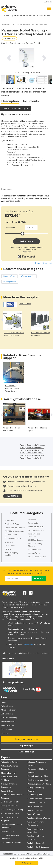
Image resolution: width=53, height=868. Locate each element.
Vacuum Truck (34, 553)
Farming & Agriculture (9, 806)
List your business (26, 739)
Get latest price (9, 38)
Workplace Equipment (36, 843)
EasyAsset (29, 644)
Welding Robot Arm (39, 24)
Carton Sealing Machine (15, 528)
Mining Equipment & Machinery (39, 784)
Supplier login (26, 746)
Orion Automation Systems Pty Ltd (25, 43)
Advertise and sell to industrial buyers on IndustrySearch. (26, 653)
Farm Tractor (10, 545)
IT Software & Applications (11, 842)
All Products (6, 24)
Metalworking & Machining (38, 780)
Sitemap (4, 733)
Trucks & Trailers (34, 814)
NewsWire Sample (8, 722)
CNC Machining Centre (14, 531)
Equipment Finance (13, 538)
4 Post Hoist (10, 521)
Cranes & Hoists (7, 791)
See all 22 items (25, 304)
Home (3, 702)
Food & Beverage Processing (12, 810)
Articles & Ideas (7, 706)
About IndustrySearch (9, 710)
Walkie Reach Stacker (37, 557)
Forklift (8, 549)
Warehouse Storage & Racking (39, 818)
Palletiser (32, 520)
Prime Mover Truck (36, 527)
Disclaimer (27, 252)
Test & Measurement (35, 806)
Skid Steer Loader (36, 540)
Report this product (43, 263)
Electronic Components (10, 802)
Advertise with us (8, 725)
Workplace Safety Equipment (38, 847)
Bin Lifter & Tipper (13, 524)
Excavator (9, 542)
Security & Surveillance (36, 803)
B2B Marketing (7, 714)
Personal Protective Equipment (39, 799)
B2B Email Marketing (9, 718)
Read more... (7, 189)
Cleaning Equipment (9, 773)
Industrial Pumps (7, 831)
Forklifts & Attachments (10, 814)
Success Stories (7, 729)
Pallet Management (35, 795)
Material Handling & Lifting (38, 776)
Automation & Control (22, 24)
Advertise (48, 2)
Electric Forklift (11, 535)
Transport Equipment (35, 810)
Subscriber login (26, 752)
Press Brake (33, 523)
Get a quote (26, 241)
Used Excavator (35, 550)
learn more (13, 496)
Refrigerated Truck (36, 530)
